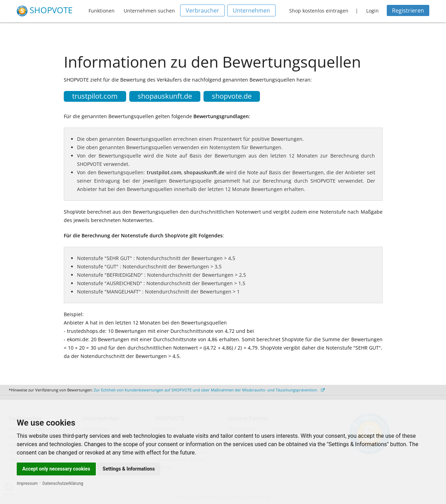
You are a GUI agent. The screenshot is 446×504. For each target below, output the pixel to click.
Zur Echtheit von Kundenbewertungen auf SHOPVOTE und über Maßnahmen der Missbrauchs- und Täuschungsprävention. (209, 390)
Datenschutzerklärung (63, 483)
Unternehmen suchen (149, 11)
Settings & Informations (129, 469)
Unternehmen (251, 10)
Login (372, 11)
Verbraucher (202, 10)
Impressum (27, 483)
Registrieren (408, 10)
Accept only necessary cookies (56, 469)
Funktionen (102, 11)
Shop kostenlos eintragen (319, 11)
